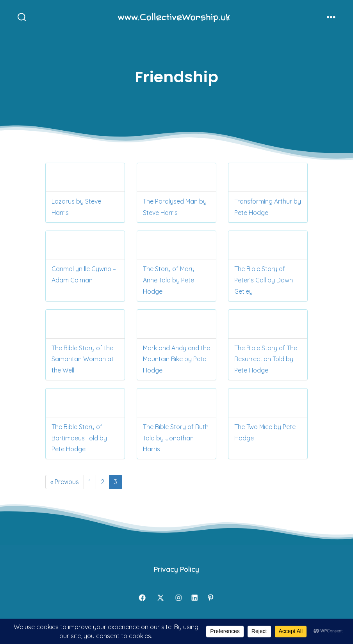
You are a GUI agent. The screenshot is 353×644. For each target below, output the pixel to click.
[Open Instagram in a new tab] (178, 598)
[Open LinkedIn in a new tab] (194, 598)
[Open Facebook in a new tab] (142, 598)
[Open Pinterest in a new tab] (210, 598)
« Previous (65, 482)
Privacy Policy (176, 569)
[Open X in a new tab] (160, 598)
